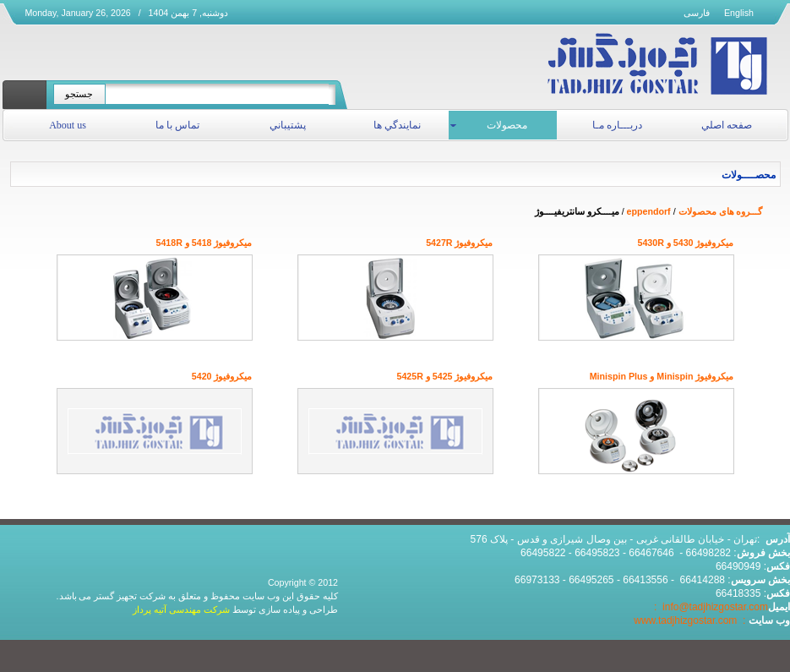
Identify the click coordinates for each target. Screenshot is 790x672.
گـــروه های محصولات (721, 211)
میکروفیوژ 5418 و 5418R (204, 243)
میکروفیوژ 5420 (222, 376)
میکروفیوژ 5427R (459, 243)
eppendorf (649, 211)
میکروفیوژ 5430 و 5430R (685, 243)
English (739, 13)
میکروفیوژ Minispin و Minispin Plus (662, 376)
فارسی (697, 13)
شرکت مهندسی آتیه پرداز (181, 609)
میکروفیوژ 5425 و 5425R (444, 376)
